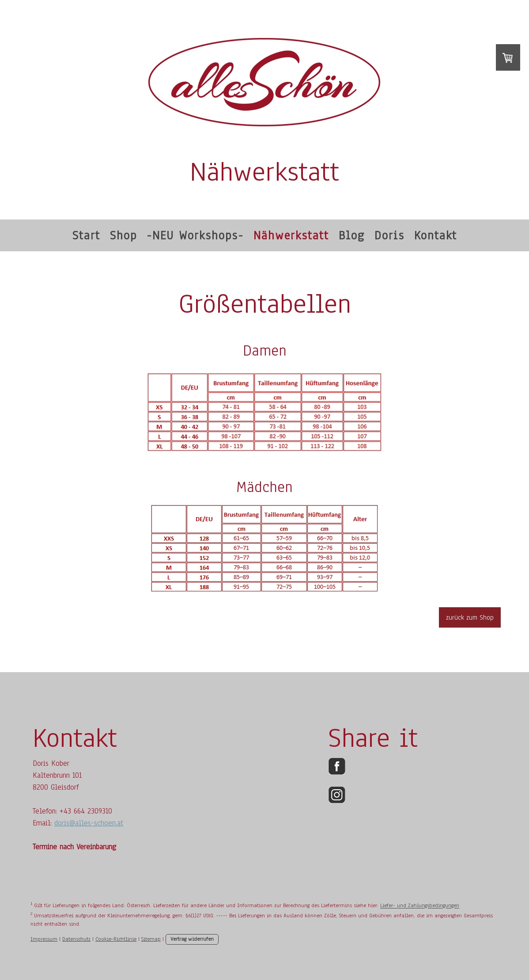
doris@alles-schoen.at (89, 823)
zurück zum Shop (470, 617)
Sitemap (151, 939)
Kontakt (436, 235)
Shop (123, 235)
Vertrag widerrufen (192, 939)
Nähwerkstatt (291, 235)
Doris (389, 235)
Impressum (44, 939)
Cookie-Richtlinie (116, 939)
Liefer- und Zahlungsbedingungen (420, 906)
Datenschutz (76, 939)
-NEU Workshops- (195, 235)
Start (86, 235)
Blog (352, 235)
